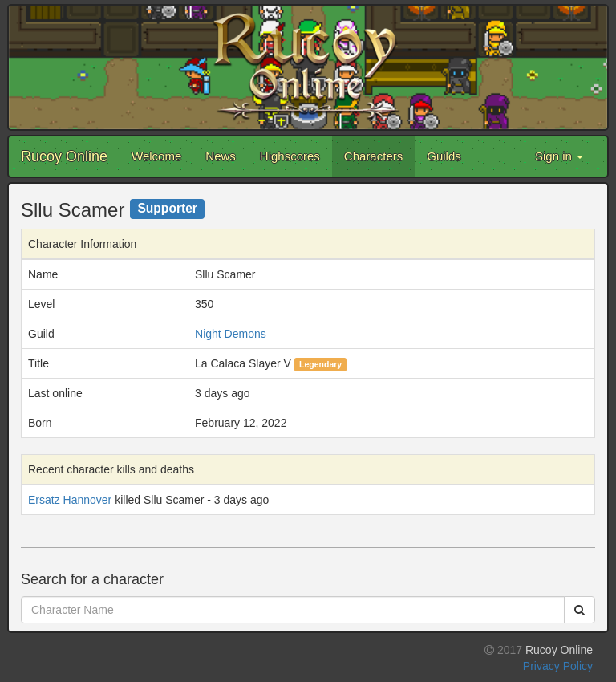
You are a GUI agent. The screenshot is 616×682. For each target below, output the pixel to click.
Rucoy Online (64, 156)
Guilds (444, 156)
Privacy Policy (558, 666)
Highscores (290, 156)
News (221, 156)
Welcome (156, 156)
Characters (373, 156)
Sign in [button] (559, 156)
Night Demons (231, 334)
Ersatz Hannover (70, 500)
